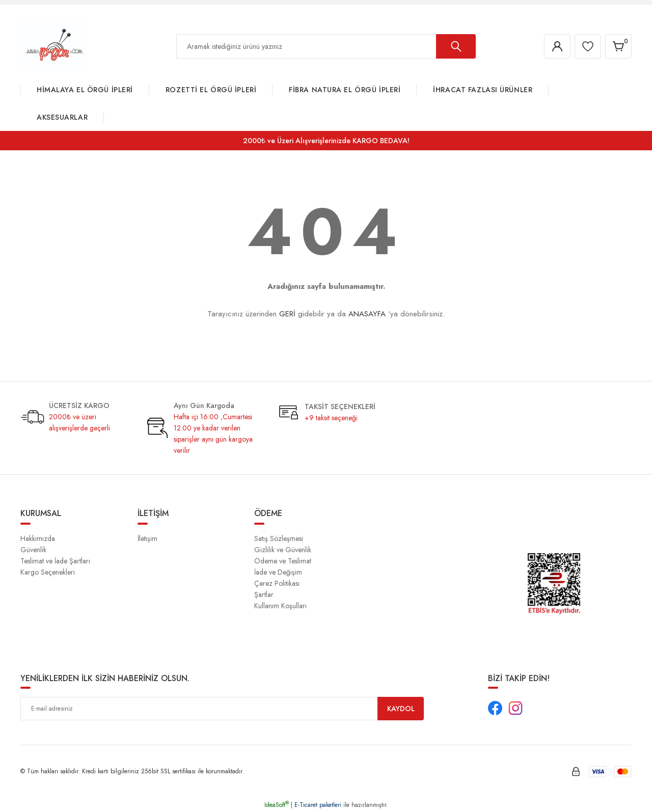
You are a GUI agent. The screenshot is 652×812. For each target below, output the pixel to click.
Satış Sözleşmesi (279, 538)
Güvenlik (33, 550)
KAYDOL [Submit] (401, 709)
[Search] (326, 46)
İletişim (147, 538)
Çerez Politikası (277, 583)
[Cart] (618, 46)
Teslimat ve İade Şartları (55, 561)
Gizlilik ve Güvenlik (283, 550)
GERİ (287, 314)
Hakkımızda (38, 538)
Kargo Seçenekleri (48, 572)
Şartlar (264, 594)
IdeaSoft (277, 805)
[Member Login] (557, 46)
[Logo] (54, 46)
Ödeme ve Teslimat (283, 561)
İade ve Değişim (278, 572)
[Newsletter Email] (222, 709)
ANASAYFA (367, 314)
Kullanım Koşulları (280, 606)
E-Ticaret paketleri (318, 805)
